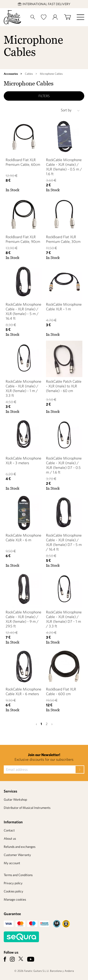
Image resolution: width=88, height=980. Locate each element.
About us (10, 838)
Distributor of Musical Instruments (27, 808)
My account (12, 863)
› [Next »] (52, 724)
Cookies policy (13, 891)
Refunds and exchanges (20, 847)
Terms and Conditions (18, 875)
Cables (29, 74)
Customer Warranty (17, 855)
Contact (9, 830)
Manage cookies (15, 899)
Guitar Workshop (15, 800)
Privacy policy (13, 883)
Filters (44, 96)
